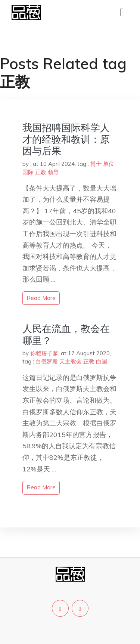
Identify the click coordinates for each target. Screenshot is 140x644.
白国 (102, 361)
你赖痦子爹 (44, 353)
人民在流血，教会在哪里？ (66, 334)
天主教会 (71, 361)
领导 (53, 172)
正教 (41, 172)
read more (41, 298)
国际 (28, 172)
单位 (109, 164)
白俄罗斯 (47, 361)
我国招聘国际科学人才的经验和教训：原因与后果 (66, 139)
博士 (96, 164)
